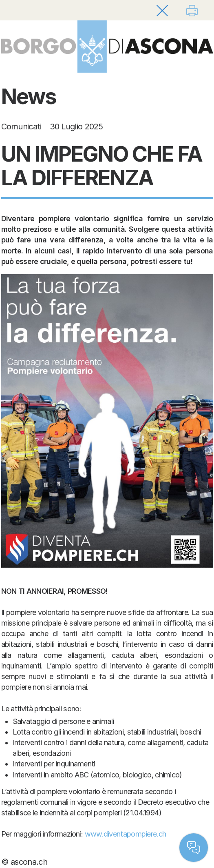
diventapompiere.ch (135, 834)
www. (94, 834)
